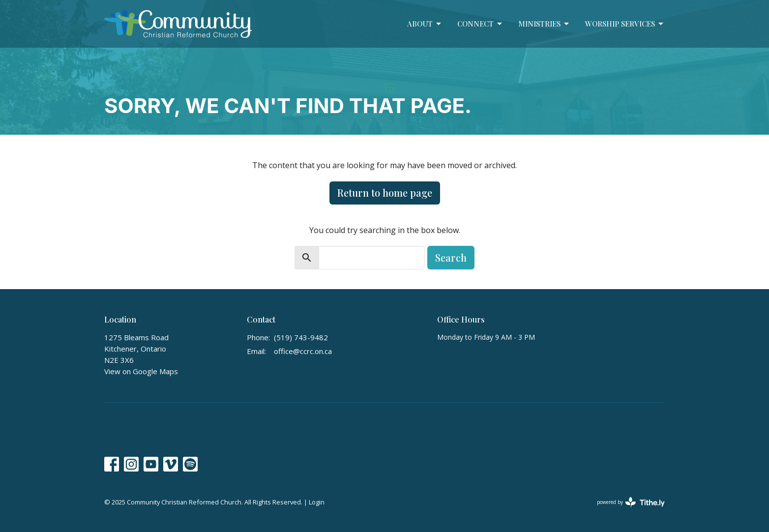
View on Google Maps (141, 371)
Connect (480, 24)
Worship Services (625, 24)
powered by (631, 502)
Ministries (544, 24)
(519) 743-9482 (301, 337)
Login (317, 502)
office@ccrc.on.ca (303, 351)
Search (451, 257)
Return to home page (385, 192)
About (425, 24)
